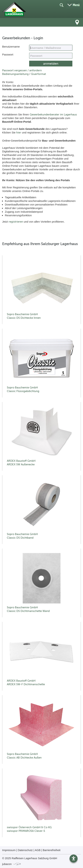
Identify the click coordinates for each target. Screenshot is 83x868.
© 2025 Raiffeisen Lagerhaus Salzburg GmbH (30, 858)
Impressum (9, 850)
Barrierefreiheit (51, 850)
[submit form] (51, 64)
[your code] (51, 56)
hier (19, 133)
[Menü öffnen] (74, 5)
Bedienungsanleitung (15, 74)
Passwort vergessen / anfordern (22, 70)
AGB (38, 850)
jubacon (12, 864)
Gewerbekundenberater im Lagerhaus (53, 115)
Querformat (38, 74)
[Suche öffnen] (61, 5)
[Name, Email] (51, 48)
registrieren (16, 222)
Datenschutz (25, 850)
